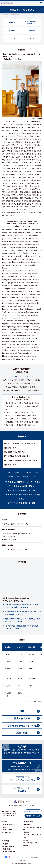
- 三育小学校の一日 (8, 849)
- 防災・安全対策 (7, 833)
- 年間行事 (5, 847)
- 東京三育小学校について (10, 828)
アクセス (12, 40)
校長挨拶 (12, 23)
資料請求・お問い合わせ (33, 819)
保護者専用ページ (34, 814)
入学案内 (25, 843)
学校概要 (32, 32)
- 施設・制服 (6, 852)
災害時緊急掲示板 (22, 863)
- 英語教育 (26, 835)
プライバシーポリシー (18, 860)
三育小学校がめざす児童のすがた (32, 23)
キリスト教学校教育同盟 (33, 860)
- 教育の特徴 (27, 828)
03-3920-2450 (9, 814)
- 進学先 (25, 840)
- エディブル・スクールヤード (32, 838)
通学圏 (32, 40)
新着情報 (25, 848)
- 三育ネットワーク (8, 835)
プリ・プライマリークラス (31, 846)
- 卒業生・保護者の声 (9, 855)
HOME (4, 16)
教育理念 (12, 32)
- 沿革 (4, 830)
